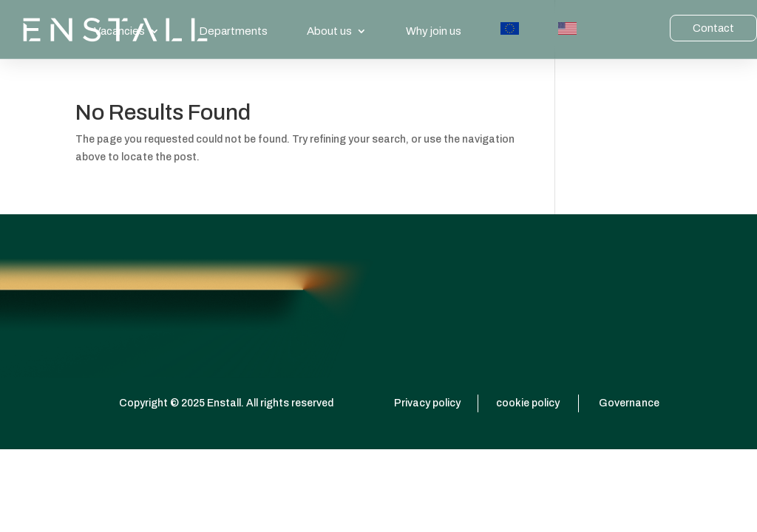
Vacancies (119, 31)
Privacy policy (427, 403)
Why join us (434, 31)
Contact (713, 28)
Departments (233, 31)
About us (329, 31)
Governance (629, 403)
